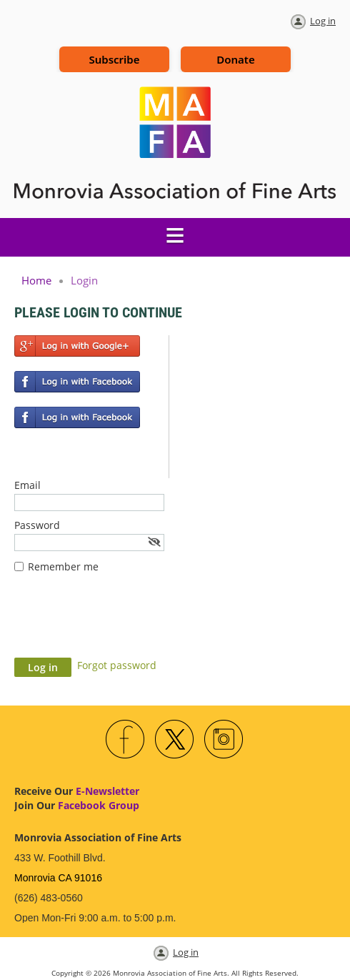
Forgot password (117, 665)
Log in (323, 21)
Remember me (63, 566)
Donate (235, 59)
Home (36, 280)
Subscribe (114, 59)
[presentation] (123, 623)
